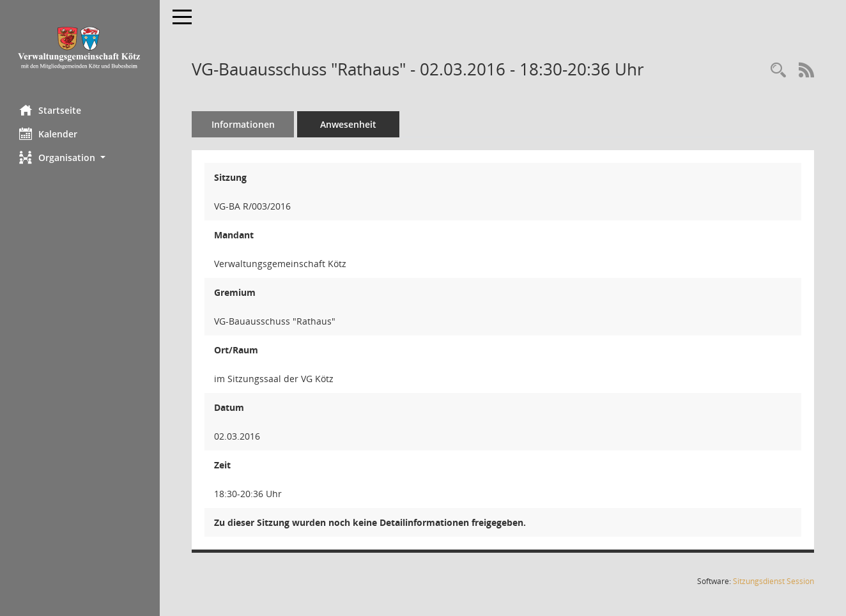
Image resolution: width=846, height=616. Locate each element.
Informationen (243, 124)
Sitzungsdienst (773, 581)
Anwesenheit (348, 124)
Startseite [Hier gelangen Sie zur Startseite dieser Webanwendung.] (50, 110)
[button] (80, 158)
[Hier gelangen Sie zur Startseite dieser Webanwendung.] (80, 48)
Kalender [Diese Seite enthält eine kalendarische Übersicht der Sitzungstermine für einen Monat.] (48, 134)
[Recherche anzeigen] (778, 71)
